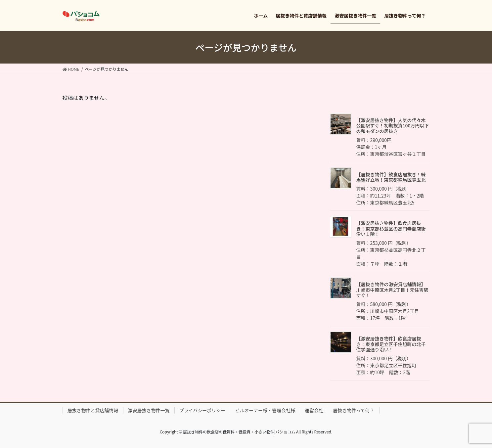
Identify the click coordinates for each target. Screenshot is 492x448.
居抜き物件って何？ (354, 410)
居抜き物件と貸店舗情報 (93, 410)
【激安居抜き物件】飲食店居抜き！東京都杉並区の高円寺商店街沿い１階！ (391, 229)
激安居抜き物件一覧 (149, 410)
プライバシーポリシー (202, 410)
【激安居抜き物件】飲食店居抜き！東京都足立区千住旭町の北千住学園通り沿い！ (391, 344)
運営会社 (314, 410)
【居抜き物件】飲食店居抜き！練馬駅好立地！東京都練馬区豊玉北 (391, 177)
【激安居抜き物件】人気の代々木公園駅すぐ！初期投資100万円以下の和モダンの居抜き (393, 126)
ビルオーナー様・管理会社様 (265, 410)
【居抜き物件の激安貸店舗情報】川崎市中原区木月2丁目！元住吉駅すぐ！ (392, 290)
